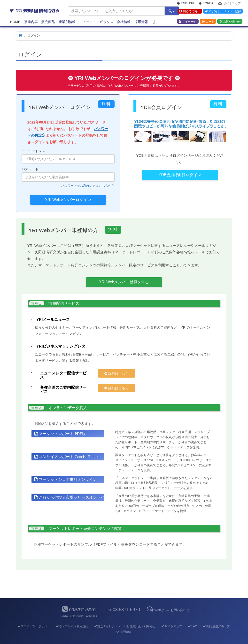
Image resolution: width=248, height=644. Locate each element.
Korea (206, 4)
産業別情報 (67, 22)
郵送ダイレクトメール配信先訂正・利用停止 (125, 618)
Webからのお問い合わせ (168, 602)
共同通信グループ (216, 618)
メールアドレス (68, 156)
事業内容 (31, 22)
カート (208, 22)
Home (15, 22)
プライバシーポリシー (34, 618)
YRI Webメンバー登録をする (124, 282)
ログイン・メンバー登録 (223, 12)
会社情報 (124, 22)
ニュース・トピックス (96, 22)
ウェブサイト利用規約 (72, 618)
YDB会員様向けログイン (180, 175)
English (186, 4)
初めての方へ (190, 12)
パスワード (68, 174)
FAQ (192, 618)
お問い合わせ (230, 22)
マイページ (188, 22)
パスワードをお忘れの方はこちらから (88, 186)
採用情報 (141, 22)
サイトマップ (229, 4)
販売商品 (48, 22)
